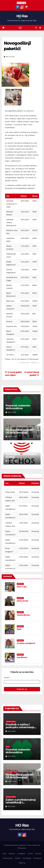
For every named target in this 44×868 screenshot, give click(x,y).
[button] (36, 28)
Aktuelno (9, 772)
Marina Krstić (22, 601)
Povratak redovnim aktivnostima (18, 407)
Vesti (8, 747)
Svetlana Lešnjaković (26, 643)
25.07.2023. (12, 731)
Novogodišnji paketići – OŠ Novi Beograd (20, 431)
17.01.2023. (12, 756)
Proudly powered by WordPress (15, 845)
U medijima (21, 854)
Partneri (18, 858)
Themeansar (22, 848)
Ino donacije (27, 858)
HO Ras (22, 16)
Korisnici (20, 584)
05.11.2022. (12, 806)
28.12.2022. (12, 781)
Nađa (19, 629)
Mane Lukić (22, 587)
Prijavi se (22, 863)
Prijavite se (22, 689)
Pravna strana (11, 722)
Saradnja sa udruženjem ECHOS (21, 455)
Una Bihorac (22, 657)
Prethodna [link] (25, 363)
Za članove (37, 858)
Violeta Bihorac (23, 615)
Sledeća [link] (34, 363)
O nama (30, 854)
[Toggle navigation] (20, 28)
